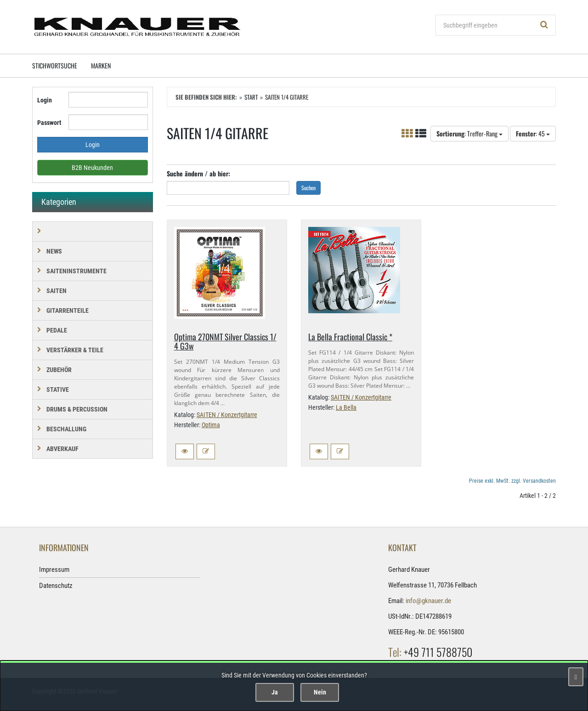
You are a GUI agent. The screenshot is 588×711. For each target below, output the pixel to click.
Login (45, 100)
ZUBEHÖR (59, 370)
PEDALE (57, 330)
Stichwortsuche (55, 65)
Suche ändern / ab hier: (198, 173)
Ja (275, 692)
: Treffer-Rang (469, 133)
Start (251, 97)
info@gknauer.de (428, 601)
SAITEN (57, 291)
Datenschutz (56, 586)
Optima (211, 425)
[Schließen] (576, 677)
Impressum (54, 570)
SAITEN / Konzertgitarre (227, 415)
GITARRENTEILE (68, 310)
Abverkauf (62, 449)
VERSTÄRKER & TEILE (75, 350)
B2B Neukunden (92, 168)
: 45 (533, 133)
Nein (320, 692)
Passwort (49, 123)
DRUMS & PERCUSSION (77, 409)
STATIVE (58, 389)
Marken (101, 65)
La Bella (346, 407)
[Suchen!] (544, 25)
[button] (185, 451)
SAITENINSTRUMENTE (76, 271)
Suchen (308, 188)
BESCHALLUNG (66, 429)
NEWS (54, 251)
